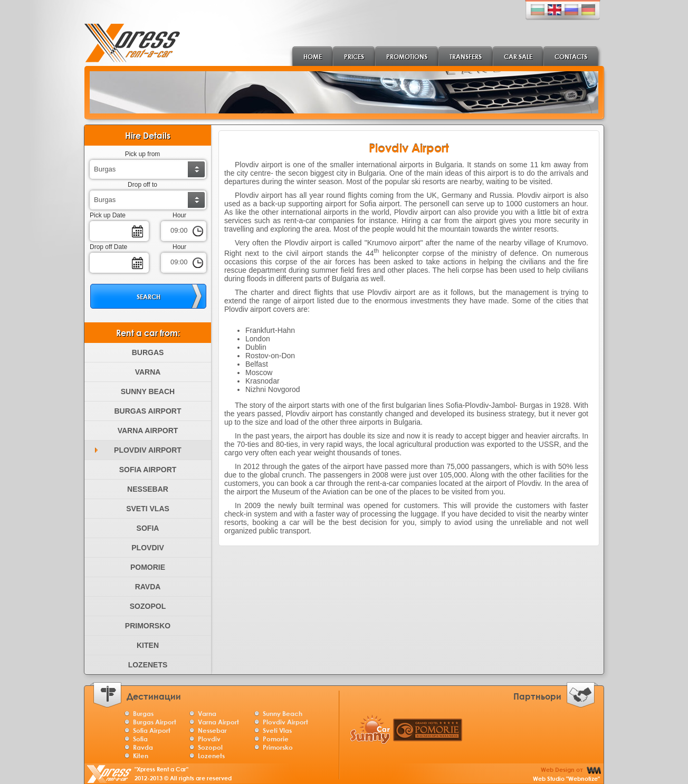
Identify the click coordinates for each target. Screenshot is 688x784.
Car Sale (518, 56)
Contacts (571, 56)
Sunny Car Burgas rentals (370, 729)
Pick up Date (108, 215)
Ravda (148, 587)
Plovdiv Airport (148, 450)
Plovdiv (147, 548)
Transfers (466, 56)
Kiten (148, 645)
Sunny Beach (148, 391)
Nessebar (148, 489)
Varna (148, 372)
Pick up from (143, 154)
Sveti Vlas (148, 509)
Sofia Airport (148, 470)
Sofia (148, 528)
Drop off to (142, 185)
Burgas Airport (147, 411)
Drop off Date (108, 247)
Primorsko (148, 626)
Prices (354, 56)
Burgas (148, 352)
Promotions (407, 56)
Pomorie (148, 567)
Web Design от (566, 773)
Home (313, 56)
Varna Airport (148, 431)
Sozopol (148, 606)
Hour (179, 215)
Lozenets (148, 665)
